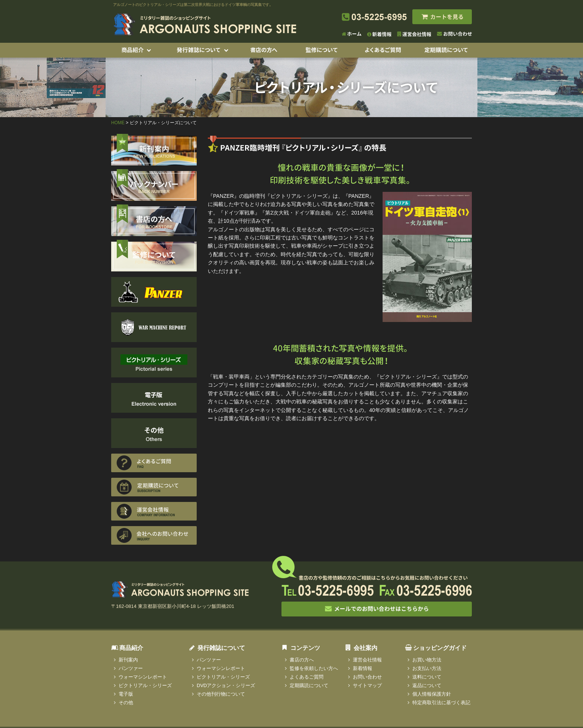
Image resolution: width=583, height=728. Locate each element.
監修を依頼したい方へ (314, 668)
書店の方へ (302, 660)
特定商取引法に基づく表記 (441, 703)
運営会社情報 (367, 660)
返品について (427, 685)
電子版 (126, 694)
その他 (126, 703)
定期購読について (309, 685)
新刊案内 (128, 660)
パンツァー (131, 668)
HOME (118, 123)
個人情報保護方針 (432, 694)
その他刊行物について (221, 694)
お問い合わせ (367, 677)
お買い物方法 (427, 660)
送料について (427, 677)
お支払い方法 (427, 668)
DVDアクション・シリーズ (226, 685)
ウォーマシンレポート (143, 677)
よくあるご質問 (307, 677)
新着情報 (363, 668)
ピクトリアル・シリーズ (145, 685)
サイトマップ (367, 685)
